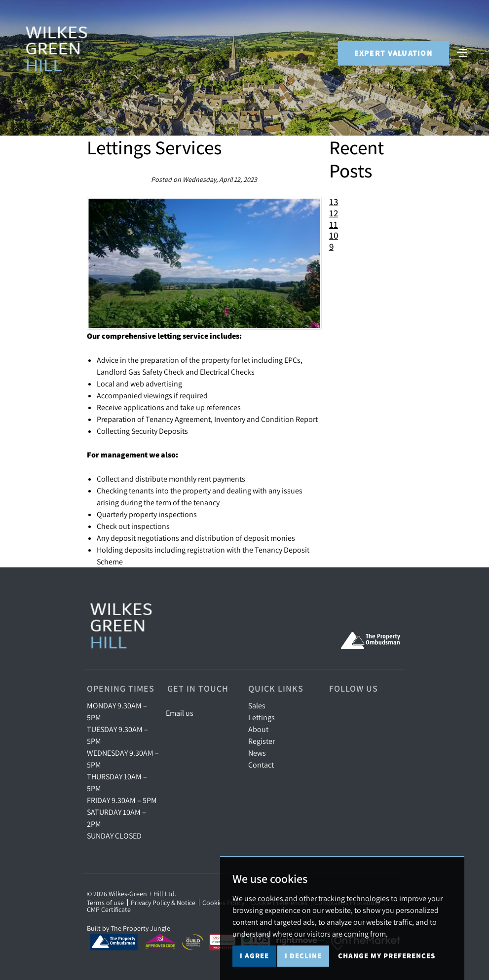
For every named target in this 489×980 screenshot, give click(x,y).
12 (334, 213)
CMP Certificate (109, 910)
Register (262, 741)
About (258, 729)
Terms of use (105, 903)
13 (334, 202)
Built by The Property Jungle (129, 928)
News (257, 753)
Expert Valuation (393, 53)
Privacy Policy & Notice (163, 903)
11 (334, 224)
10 (334, 235)
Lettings (262, 717)
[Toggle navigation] (462, 52)
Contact (261, 765)
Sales (257, 705)
